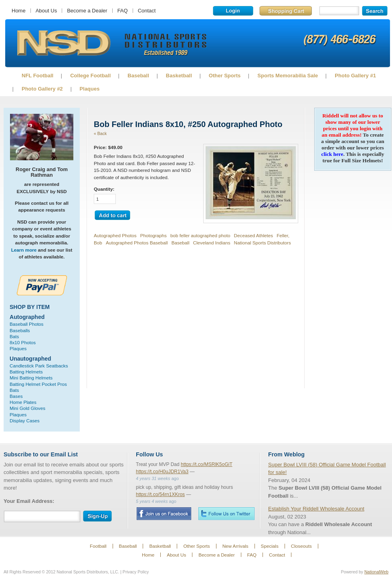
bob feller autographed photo (200, 235)
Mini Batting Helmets (31, 378)
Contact (147, 11)
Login (233, 11)
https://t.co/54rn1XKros (160, 494)
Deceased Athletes (254, 235)
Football (98, 546)
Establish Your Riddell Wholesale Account (316, 509)
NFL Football (37, 76)
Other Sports (225, 76)
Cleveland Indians (212, 243)
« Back (100, 133)
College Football (90, 76)
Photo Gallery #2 (42, 89)
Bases (16, 396)
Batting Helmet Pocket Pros (38, 384)
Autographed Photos (115, 235)
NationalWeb (376, 572)
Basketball (179, 76)
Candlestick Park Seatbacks (39, 366)
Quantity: (104, 189)
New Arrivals (235, 546)
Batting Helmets (26, 372)
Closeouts (301, 546)
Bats (14, 336)
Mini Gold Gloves (27, 408)
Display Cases (25, 421)
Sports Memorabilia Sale (288, 76)
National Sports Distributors (263, 243)
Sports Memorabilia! (64, 43)
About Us (46, 11)
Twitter (226, 513)
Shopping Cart (286, 11)
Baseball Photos (26, 324)
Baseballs (20, 330)
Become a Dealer (87, 11)
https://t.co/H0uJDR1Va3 (162, 472)
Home (19, 11)
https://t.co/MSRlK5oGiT (207, 464)
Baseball (138, 76)
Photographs (154, 235)
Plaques (90, 89)
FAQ (123, 11)
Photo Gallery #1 (355, 76)
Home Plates (23, 402)
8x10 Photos (23, 342)
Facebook (164, 514)
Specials (270, 546)
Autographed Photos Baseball (137, 243)
